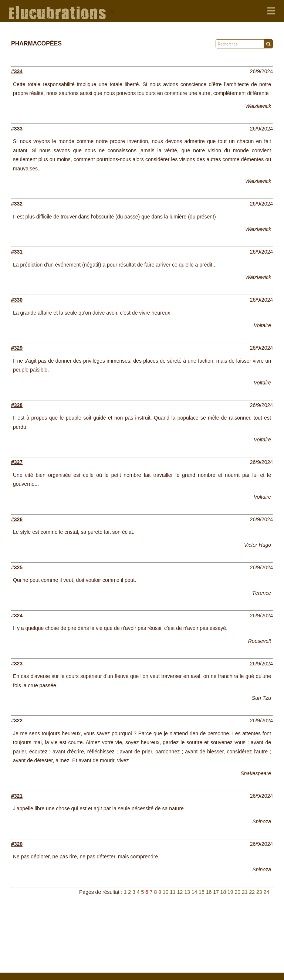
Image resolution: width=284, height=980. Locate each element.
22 (252, 892)
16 (209, 892)
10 (166, 892)
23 (259, 892)
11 (173, 892)
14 (195, 892)
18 (223, 892)
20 (238, 892)
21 (245, 892)
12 (180, 892)
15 (202, 892)
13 (187, 892)
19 (230, 892)
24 (266, 892)
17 (216, 892)
